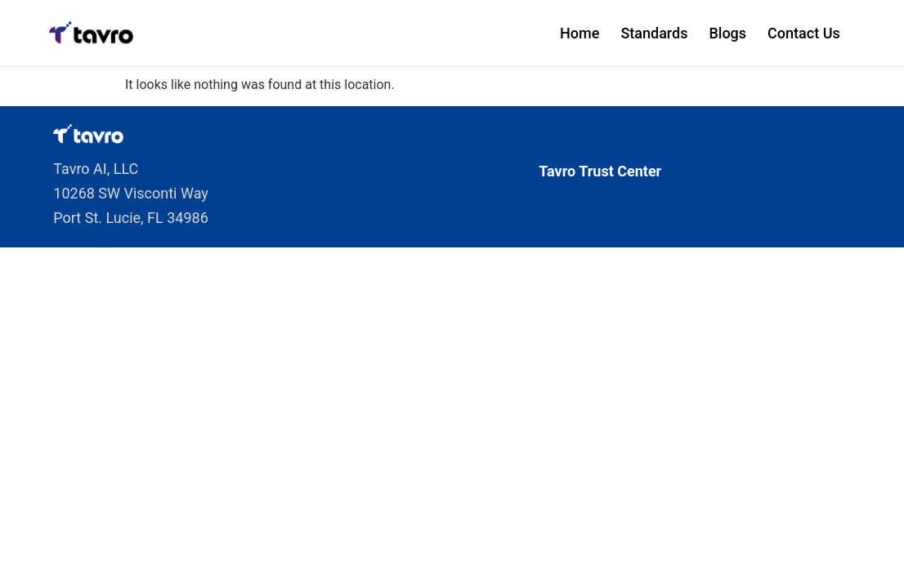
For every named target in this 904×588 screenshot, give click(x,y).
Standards (654, 33)
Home (580, 33)
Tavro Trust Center (600, 171)
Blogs (727, 33)
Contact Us (804, 33)
